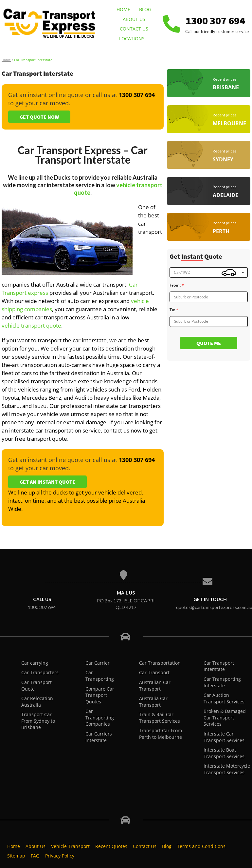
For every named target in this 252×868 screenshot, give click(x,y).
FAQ (35, 856)
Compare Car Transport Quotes (100, 695)
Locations (132, 39)
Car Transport (154, 672)
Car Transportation (160, 663)
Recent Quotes (111, 846)
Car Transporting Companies (100, 717)
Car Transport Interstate (219, 666)
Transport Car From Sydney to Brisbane (38, 721)
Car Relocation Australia (37, 702)
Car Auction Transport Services (224, 698)
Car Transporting (100, 676)
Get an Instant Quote (47, 482)
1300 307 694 (215, 21)
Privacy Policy (60, 856)
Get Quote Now (39, 117)
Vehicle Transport (70, 846)
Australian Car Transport (155, 686)
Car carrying (35, 663)
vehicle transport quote (31, 325)
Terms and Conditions (201, 846)
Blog (145, 9)
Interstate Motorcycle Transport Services (227, 769)
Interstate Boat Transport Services (224, 753)
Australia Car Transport (153, 702)
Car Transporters (40, 672)
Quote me (209, 343)
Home (123, 9)
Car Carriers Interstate (99, 737)
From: (175, 285)
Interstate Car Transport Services (224, 737)
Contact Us (134, 29)
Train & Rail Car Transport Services (160, 718)
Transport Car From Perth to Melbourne (161, 734)
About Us (134, 19)
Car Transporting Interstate (222, 682)
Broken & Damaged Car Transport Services (225, 717)
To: (172, 310)
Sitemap (16, 856)
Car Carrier (98, 663)
